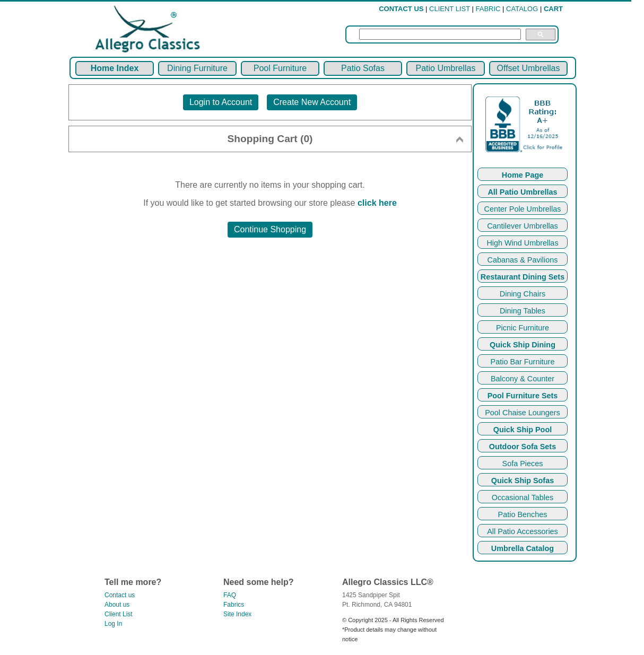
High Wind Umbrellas (522, 243)
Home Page (523, 175)
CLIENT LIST (450, 9)
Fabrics (234, 605)
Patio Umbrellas (446, 68)
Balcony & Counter (523, 379)
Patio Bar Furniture (523, 362)
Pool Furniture (280, 68)
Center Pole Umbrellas (523, 209)
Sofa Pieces (523, 464)
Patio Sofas (363, 68)
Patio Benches (523, 514)
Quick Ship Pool (523, 430)
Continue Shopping (270, 229)
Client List (119, 614)
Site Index (237, 614)
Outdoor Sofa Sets (523, 447)
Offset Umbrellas (529, 68)
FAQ (230, 595)
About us (117, 605)
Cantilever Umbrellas (523, 226)
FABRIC (488, 9)
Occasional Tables (523, 497)
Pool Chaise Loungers (523, 413)
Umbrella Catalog (523, 548)
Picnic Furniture (523, 328)
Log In (113, 624)
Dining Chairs (523, 294)
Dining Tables (523, 311)
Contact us (120, 595)
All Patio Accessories (523, 531)
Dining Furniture (197, 68)
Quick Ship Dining (523, 345)
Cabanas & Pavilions (523, 260)
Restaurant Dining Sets (523, 277)
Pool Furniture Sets (523, 396)
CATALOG (522, 9)
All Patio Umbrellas (522, 192)
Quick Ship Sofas (523, 481)
